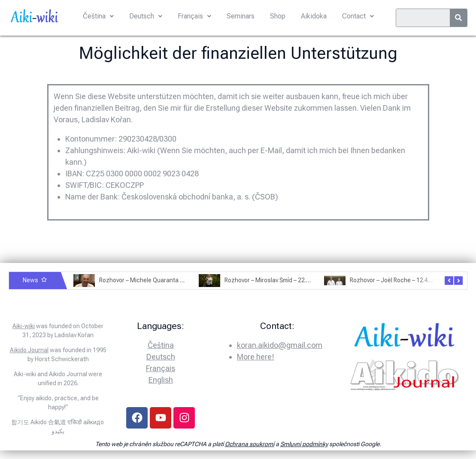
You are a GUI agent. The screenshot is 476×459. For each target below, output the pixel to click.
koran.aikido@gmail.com (280, 345)
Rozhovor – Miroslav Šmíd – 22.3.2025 (274, 280)
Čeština (98, 16)
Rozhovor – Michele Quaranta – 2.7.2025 (153, 280)
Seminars (241, 16)
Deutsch (146, 16)
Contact (358, 16)
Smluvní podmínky (304, 444)
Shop (278, 16)
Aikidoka (314, 16)
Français (194, 16)
